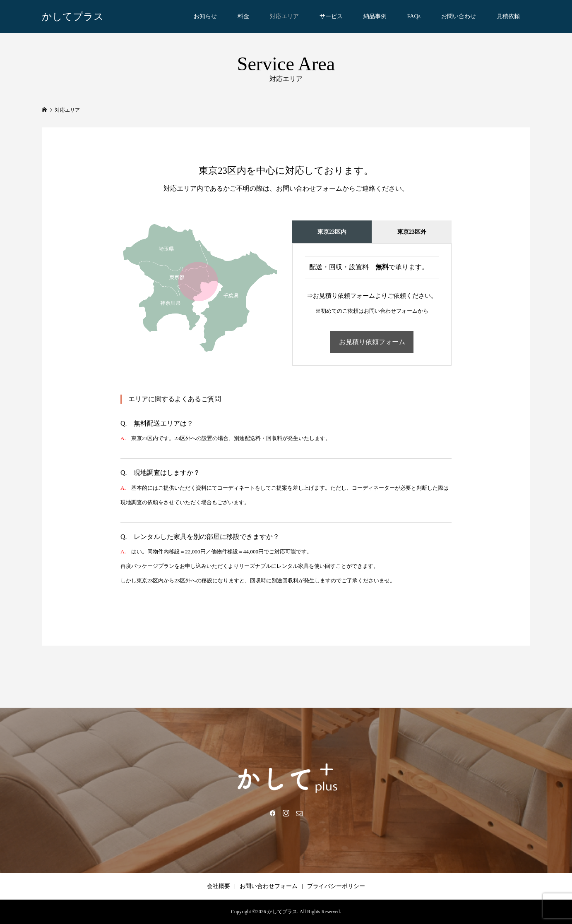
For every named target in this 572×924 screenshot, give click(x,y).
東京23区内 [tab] (332, 232)
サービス (331, 16)
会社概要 (219, 886)
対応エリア (284, 16)
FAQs (414, 16)
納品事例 (375, 16)
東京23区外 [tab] (412, 232)
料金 (243, 16)
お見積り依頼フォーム (372, 342)
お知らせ (205, 16)
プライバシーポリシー (336, 886)
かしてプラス (73, 17)
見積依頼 (508, 16)
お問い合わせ (459, 16)
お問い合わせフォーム (269, 886)
